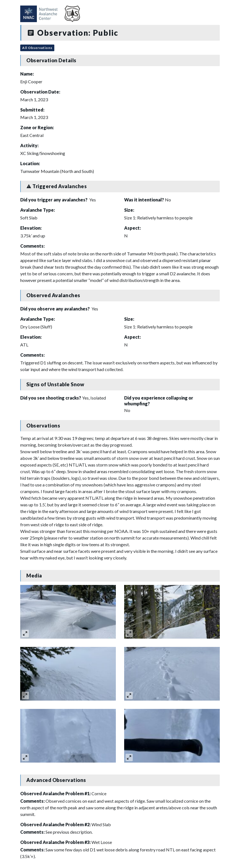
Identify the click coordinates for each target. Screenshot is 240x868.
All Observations (37, 48)
